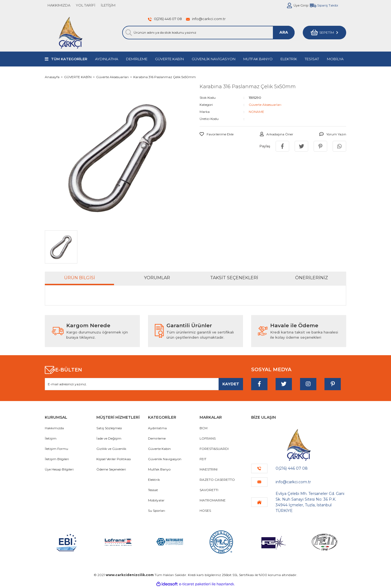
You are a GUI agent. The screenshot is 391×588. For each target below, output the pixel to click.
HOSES (205, 511)
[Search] (208, 33)
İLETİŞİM (108, 5)
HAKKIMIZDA (59, 5)
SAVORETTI (209, 490)
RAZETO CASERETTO (217, 480)
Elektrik (154, 480)
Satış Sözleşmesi (109, 428)
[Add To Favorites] (217, 134)
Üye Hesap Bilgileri (59, 469)
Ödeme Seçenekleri (111, 469)
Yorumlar (157, 278)
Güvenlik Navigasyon (165, 459)
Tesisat (153, 490)
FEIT (203, 459)
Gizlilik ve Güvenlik (111, 449)
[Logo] (70, 33)
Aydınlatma (157, 428)
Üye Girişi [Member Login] (301, 5)
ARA (284, 32)
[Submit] (231, 384)
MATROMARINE (213, 500)
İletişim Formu (56, 449)
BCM (204, 428)
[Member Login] (289, 5)
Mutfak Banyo (159, 469)
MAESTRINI (209, 469)
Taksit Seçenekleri (234, 278)
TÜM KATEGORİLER (69, 59)
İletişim (51, 438)
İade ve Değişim (109, 438)
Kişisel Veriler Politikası (114, 459)
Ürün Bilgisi (80, 278)
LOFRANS (208, 438)
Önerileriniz (312, 278)
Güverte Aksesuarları (265, 105)
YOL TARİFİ (86, 5)
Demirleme (157, 438)
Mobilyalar (156, 500)
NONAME (256, 112)
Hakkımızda (54, 428)
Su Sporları (157, 511)
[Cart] (324, 33)
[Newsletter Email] (144, 384)
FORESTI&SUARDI (214, 449)
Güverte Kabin (159, 449)
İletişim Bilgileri (57, 459)
